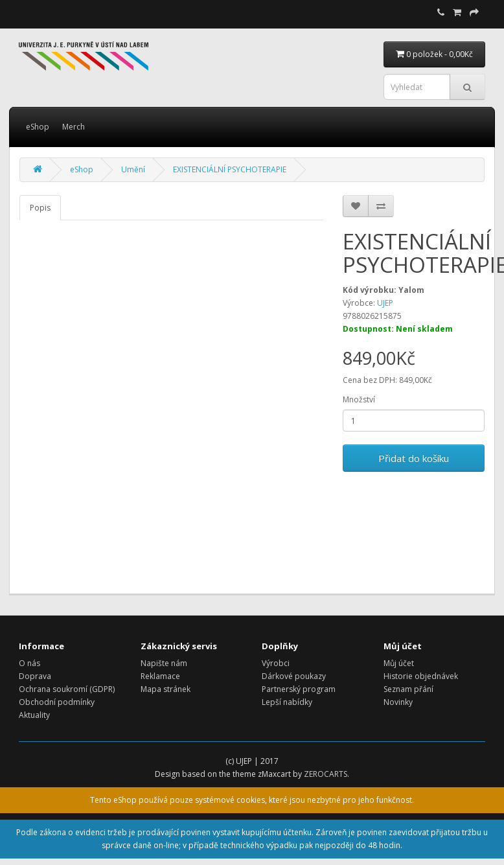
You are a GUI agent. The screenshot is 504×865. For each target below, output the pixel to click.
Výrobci (276, 663)
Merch (74, 127)
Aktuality (34, 715)
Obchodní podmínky (57, 702)
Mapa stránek (166, 689)
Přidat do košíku (414, 458)
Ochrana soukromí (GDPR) (67, 689)
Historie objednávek (421, 676)
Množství (359, 399)
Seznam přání (408, 689)
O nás (29, 663)
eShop (38, 127)
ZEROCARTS (326, 774)
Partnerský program (299, 689)
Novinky (398, 702)
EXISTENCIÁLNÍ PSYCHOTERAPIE (230, 169)
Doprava (35, 676)
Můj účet (399, 663)
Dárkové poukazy (294, 676)
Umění (133, 169)
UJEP (385, 303)
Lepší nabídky (287, 702)
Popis (40, 208)
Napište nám (164, 663)
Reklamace (160, 676)
